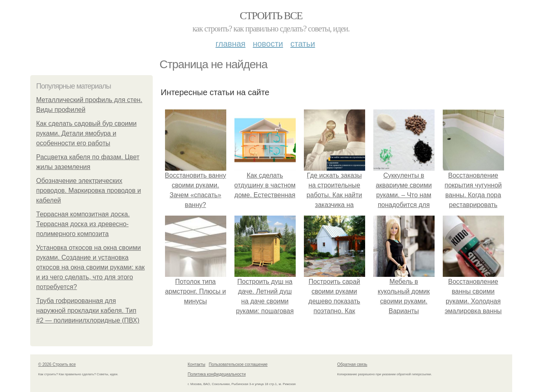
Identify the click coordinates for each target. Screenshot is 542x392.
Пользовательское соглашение (238, 364)
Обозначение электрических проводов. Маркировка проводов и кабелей (89, 190)
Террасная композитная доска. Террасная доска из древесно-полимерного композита (83, 224)
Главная (231, 44)
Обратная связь (352, 364)
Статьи (303, 44)
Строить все (271, 16)
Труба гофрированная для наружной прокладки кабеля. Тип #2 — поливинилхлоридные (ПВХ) (88, 311)
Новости (268, 44)
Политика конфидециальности (217, 374)
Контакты (197, 364)
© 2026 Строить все (57, 364)
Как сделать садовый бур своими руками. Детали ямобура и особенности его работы (87, 133)
